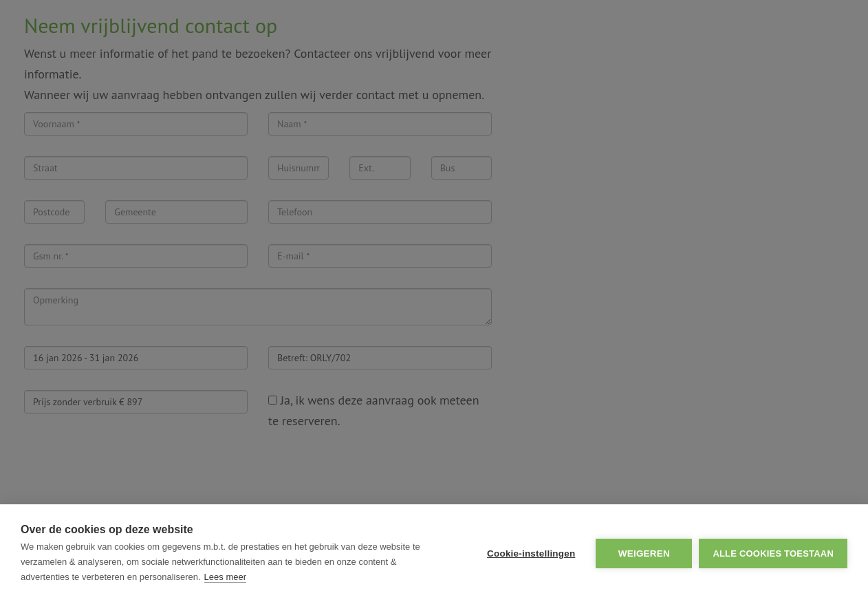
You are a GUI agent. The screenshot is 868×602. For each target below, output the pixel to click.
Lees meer (225, 577)
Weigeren (644, 553)
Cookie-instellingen (531, 553)
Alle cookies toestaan (773, 553)
